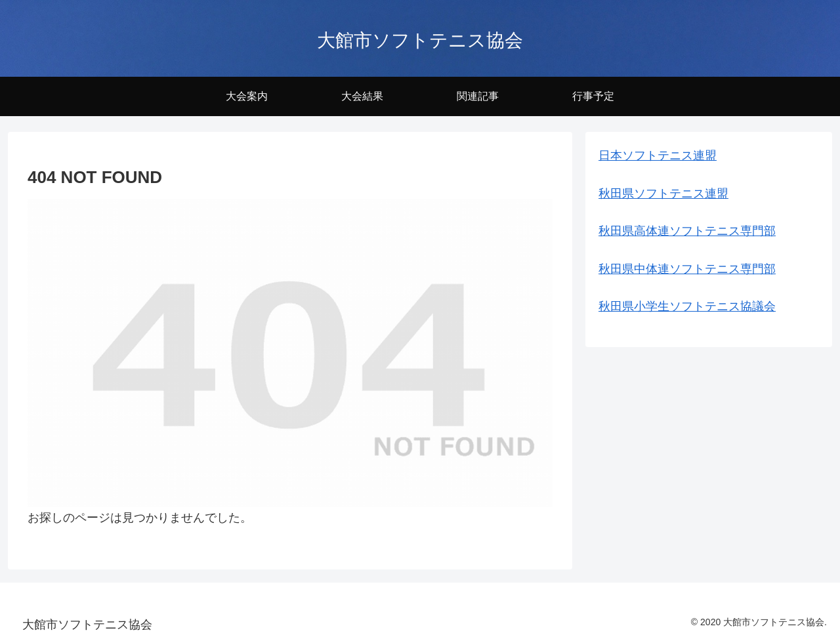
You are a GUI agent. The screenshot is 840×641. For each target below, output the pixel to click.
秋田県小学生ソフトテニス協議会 (687, 306)
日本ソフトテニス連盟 (658, 155)
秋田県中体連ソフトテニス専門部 (687, 269)
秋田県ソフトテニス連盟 (663, 194)
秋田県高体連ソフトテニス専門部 (687, 231)
